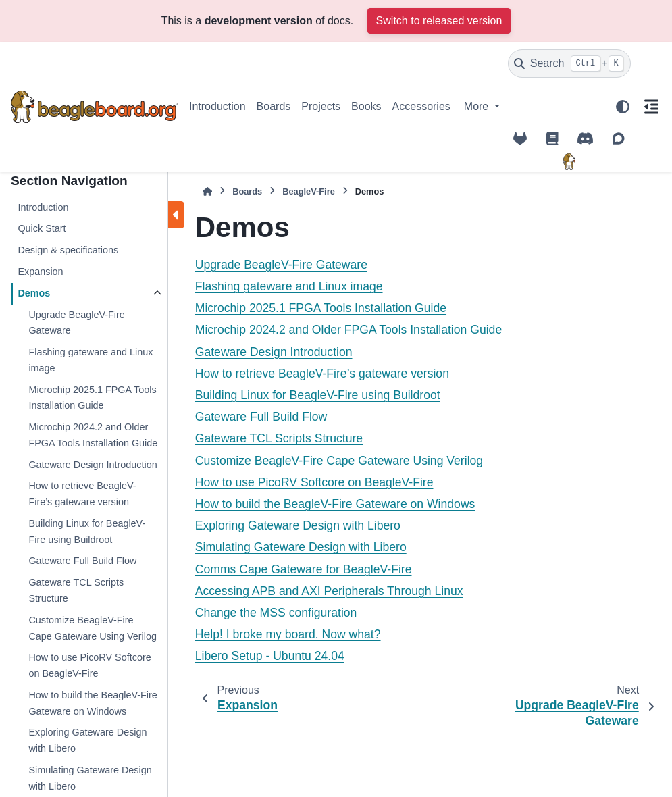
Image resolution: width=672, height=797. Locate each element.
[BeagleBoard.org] (569, 161)
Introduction (217, 106)
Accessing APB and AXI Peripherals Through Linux (329, 591)
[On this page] (651, 107)
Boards (274, 106)
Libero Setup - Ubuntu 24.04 (270, 656)
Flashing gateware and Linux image (91, 360)
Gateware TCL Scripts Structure (76, 590)
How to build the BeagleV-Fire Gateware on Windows (93, 703)
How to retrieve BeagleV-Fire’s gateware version (82, 494)
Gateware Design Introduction (93, 465)
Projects (321, 106)
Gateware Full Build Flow (82, 561)
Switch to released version (439, 21)
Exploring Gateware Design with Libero (87, 740)
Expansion (40, 272)
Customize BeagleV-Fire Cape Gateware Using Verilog (93, 628)
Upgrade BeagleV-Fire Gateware (76, 323)
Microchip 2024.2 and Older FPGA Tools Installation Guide (93, 435)
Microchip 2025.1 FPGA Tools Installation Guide (92, 398)
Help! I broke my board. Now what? (288, 634)
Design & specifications (68, 250)
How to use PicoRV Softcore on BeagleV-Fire (89, 665)
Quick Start (42, 228)
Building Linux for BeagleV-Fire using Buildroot (87, 532)
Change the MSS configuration (276, 613)
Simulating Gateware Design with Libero (301, 547)
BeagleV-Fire (309, 191)
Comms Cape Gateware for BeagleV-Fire (304, 569)
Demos (34, 293)
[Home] (207, 191)
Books (366, 106)
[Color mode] (623, 107)
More (478, 106)
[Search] (569, 63)
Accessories (421, 106)
